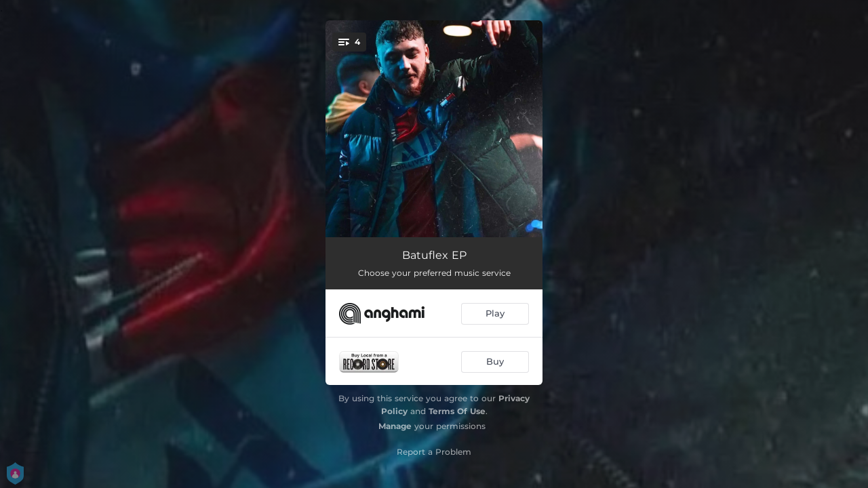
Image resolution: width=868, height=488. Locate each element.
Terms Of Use (457, 411)
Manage (395, 426)
